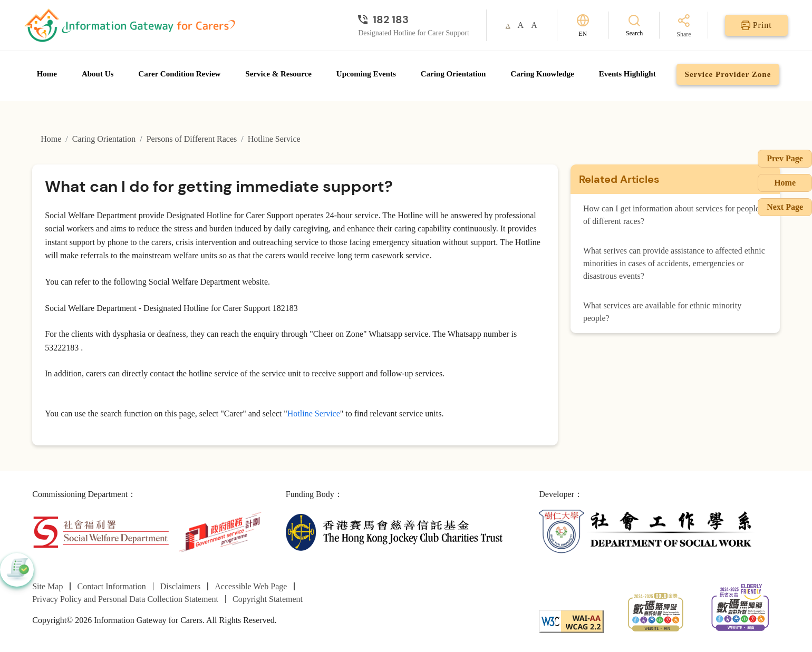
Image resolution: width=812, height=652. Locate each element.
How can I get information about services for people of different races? (671, 215)
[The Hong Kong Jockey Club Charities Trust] (394, 531)
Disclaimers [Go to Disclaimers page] (180, 586)
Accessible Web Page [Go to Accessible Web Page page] (251, 586)
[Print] (756, 25)
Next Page (785, 207)
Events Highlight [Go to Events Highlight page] (627, 74)
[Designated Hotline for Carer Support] (414, 20)
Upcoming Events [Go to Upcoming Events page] (366, 74)
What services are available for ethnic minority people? (662, 312)
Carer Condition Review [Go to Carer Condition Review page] (179, 74)
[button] (17, 570)
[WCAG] (571, 621)
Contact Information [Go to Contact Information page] (112, 586)
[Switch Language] (583, 26)
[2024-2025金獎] (656, 611)
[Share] (684, 27)
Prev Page (785, 158)
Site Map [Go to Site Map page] (47, 586)
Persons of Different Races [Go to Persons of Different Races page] (192, 139)
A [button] (508, 26)
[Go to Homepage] (130, 25)
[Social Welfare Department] (101, 531)
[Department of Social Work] (647, 531)
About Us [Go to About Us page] (98, 74)
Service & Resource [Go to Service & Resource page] (278, 74)
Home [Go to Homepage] (47, 74)
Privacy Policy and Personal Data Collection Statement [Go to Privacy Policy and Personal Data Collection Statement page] (125, 599)
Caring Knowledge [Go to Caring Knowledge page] (542, 74)
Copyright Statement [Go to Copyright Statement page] (268, 599)
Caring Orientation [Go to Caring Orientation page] (453, 74)
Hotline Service (314, 413)
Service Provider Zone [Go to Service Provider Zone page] (728, 74)
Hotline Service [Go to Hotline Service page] (274, 139)
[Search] (635, 25)
